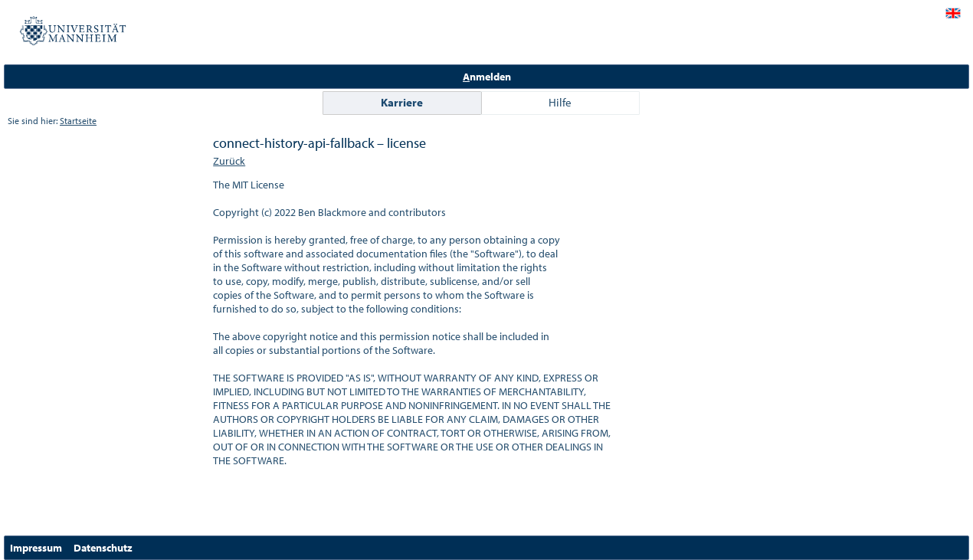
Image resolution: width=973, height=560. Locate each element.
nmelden (487, 77)
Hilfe (560, 102)
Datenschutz (103, 548)
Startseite (78, 121)
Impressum (36, 548)
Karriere (402, 102)
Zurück (229, 161)
